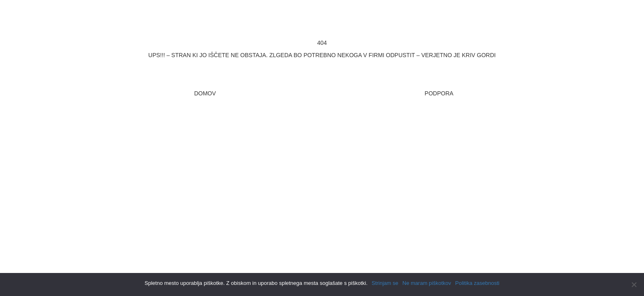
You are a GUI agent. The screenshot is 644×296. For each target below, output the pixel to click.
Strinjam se (385, 283)
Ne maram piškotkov (427, 283)
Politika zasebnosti (477, 283)
